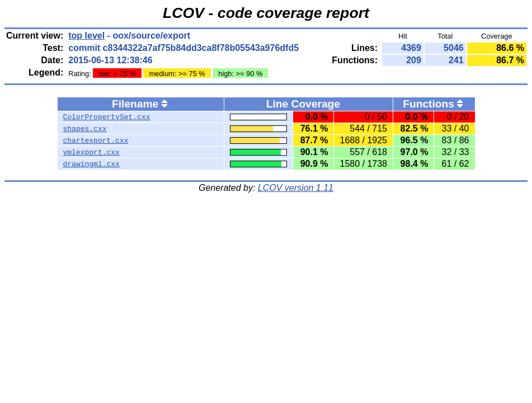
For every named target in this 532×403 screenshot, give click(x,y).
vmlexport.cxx (91, 152)
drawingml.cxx (91, 164)
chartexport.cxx (96, 140)
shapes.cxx (85, 129)
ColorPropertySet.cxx (107, 117)
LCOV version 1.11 (296, 188)
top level (86, 36)
